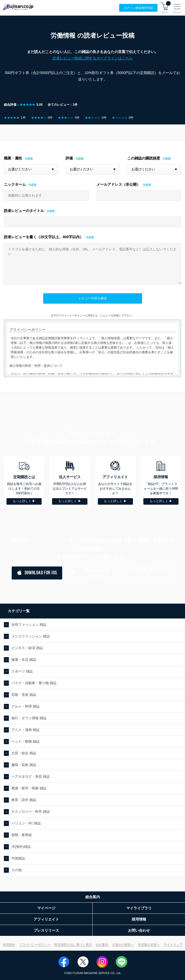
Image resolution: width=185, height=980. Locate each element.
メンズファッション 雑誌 (31, 636)
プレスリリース (46, 930)
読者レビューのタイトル (24, 211)
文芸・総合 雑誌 (24, 753)
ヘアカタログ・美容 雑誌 (31, 776)
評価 (69, 158)
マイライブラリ (139, 908)
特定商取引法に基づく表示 (73, 945)
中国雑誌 (18, 858)
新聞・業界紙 (22, 835)
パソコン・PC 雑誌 (26, 823)
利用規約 (9, 945)
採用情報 (139, 919)
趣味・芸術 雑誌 (24, 765)
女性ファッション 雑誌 (29, 625)
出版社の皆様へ (123, 945)
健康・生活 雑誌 (24, 660)
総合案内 (93, 897)
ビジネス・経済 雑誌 (27, 648)
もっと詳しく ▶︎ (24, 501)
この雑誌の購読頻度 (144, 158)
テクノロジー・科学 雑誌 (31, 812)
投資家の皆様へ (149, 945)
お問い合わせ (139, 930)
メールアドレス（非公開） (118, 184)
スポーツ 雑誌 (22, 671)
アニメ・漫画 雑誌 (25, 730)
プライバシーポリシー (35, 945)
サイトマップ (173, 945)
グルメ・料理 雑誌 (25, 706)
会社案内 (102, 945)
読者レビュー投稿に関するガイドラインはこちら (93, 58)
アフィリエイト (46, 919)
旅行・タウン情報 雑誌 (29, 718)
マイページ (46, 908)
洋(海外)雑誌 (21, 847)
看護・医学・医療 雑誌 (29, 788)
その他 (17, 870)
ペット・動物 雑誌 (25, 741)
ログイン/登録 (138, 8)
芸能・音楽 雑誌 (24, 695)
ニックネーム (15, 184)
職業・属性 (13, 158)
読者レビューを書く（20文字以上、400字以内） (44, 237)
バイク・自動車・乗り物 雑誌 (34, 683)
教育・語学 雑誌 (24, 800)
